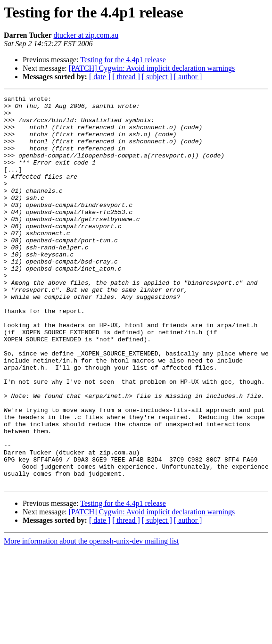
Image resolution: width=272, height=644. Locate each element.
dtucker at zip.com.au (86, 35)
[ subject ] (157, 77)
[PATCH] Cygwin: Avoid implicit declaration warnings (152, 68)
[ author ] (188, 77)
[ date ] (100, 77)
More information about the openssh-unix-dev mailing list (91, 619)
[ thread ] (126, 77)
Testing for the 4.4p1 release (123, 60)
